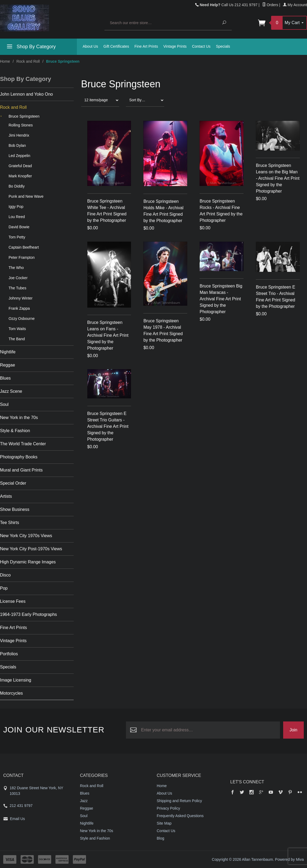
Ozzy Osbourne (22, 319)
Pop (4, 588)
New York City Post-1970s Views (31, 549)
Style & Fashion (15, 431)
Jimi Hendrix (19, 135)
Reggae (8, 365)
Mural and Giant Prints (21, 470)
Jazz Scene (11, 391)
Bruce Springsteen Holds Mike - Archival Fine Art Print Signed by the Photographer (163, 211)
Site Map (164, 823)
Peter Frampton (22, 257)
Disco (5, 575)
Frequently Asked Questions (180, 816)
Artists (6, 496)
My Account (295, 5)
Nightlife (8, 352)
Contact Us (201, 46)
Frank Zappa (19, 308)
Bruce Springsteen (24, 116)
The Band (17, 339)
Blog (160, 838)
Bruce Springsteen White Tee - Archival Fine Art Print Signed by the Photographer (107, 211)
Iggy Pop (16, 207)
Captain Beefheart (24, 247)
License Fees (13, 601)
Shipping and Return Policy (179, 801)
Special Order (13, 483)
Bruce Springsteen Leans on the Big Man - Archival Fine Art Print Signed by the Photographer (278, 178)
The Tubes (17, 288)
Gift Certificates (116, 46)
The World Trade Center (23, 444)
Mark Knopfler (20, 176)
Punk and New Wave (26, 196)
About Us (91, 46)
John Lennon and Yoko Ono (27, 94)
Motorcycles (11, 693)
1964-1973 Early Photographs (29, 614)
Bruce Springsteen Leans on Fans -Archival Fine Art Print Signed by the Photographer (108, 335)
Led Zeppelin (19, 156)
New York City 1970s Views (26, 536)
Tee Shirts (10, 523)
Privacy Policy (168, 808)
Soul (4, 404)
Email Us (17, 819)
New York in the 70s (19, 418)
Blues (5, 378)
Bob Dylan (17, 145)
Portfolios (9, 654)
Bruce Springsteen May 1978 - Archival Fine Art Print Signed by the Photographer (163, 330)
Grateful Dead (20, 166)
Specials (223, 46)
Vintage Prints (175, 46)
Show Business (15, 509)
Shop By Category (31, 47)
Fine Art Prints (146, 46)
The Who (16, 268)
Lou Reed (17, 217)
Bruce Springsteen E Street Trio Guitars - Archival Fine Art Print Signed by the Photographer (108, 426)
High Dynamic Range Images (28, 562)
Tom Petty (17, 237)
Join (293, 730)
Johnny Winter (20, 298)
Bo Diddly (17, 186)
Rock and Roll (28, 61)
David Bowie (19, 227)
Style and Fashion (95, 838)
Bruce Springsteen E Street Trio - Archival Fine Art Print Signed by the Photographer (276, 297)
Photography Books (19, 457)
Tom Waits (17, 329)
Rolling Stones (21, 125)
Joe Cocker (18, 278)
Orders (270, 5)
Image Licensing (16, 680)
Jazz (84, 801)
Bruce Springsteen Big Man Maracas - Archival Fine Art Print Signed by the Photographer (221, 299)
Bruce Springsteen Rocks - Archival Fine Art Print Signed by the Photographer (221, 211)
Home (5, 61)
